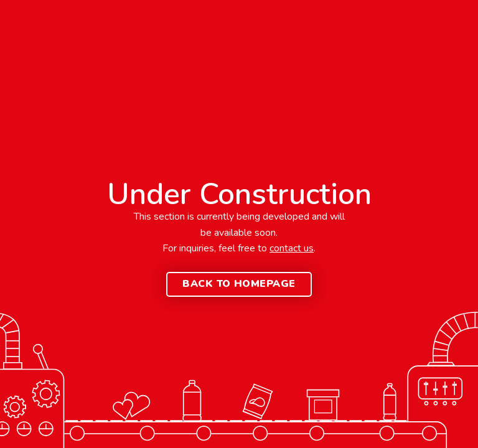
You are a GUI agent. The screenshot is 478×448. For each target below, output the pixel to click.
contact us (292, 248)
